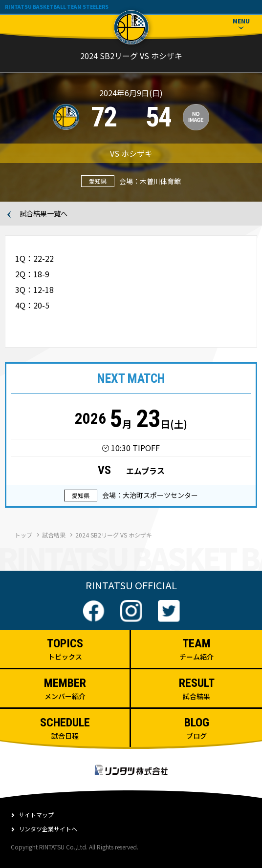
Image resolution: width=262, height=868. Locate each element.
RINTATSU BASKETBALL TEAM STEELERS (57, 7)
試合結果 (54, 535)
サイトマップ (36, 815)
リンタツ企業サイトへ (48, 829)
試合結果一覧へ (44, 214)
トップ (23, 535)
